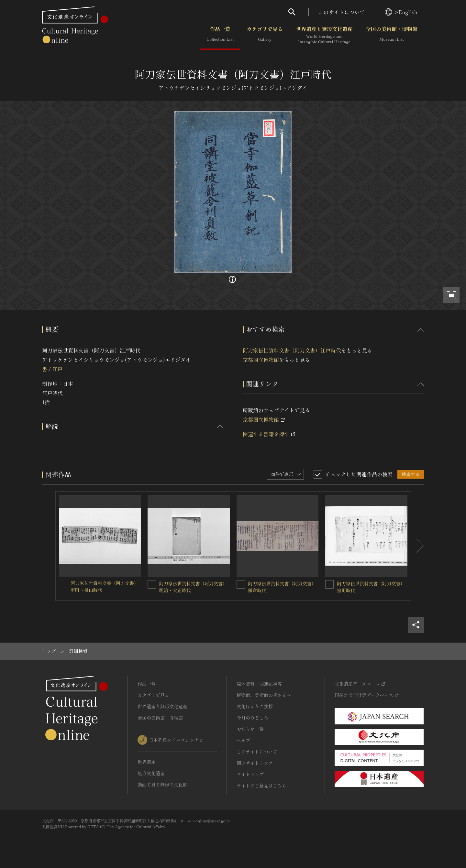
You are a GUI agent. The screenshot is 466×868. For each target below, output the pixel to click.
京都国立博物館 (261, 360)
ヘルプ (243, 740)
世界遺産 (147, 762)
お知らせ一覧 (250, 729)
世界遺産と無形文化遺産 (324, 35)
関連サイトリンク (255, 763)
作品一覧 (220, 35)
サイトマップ (250, 774)
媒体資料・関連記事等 (259, 684)
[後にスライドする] (417, 546)
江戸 (57, 369)
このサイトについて (342, 12)
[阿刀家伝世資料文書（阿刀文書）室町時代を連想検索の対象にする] (329, 584)
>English (401, 12)
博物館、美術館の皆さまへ (264, 695)
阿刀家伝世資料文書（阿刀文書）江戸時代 (292, 350)
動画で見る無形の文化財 (162, 785)
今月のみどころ (252, 718)
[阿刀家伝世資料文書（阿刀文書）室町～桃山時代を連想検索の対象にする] (63, 584)
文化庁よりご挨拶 (255, 706)
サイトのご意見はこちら (261, 786)
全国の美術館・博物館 (392, 35)
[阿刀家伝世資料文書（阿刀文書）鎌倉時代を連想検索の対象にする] (241, 584)
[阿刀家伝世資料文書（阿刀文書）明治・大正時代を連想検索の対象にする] (152, 584)
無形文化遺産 (151, 773)
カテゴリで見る (265, 35)
